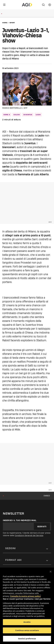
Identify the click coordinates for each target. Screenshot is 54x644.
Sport (12, 23)
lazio (38, 115)
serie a (7, 115)
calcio (17, 115)
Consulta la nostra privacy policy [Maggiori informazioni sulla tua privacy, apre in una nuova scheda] (25, 596)
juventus (28, 115)
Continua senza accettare (27, 630)
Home (5, 23)
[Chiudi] (51, 572)
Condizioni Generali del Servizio (29, 535)
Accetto (27, 622)
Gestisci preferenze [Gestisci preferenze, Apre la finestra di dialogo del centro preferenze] (27, 639)
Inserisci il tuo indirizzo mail (20, 520)
